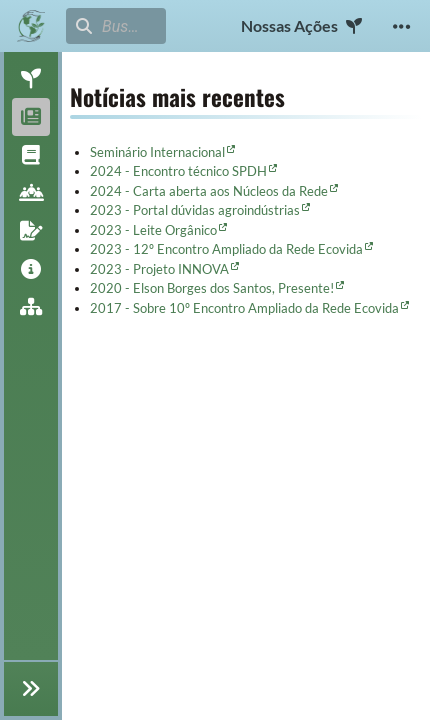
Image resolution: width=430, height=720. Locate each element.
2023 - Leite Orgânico (153, 230)
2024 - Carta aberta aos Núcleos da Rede (209, 191)
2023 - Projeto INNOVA (159, 269)
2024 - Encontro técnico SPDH (178, 171)
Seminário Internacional (157, 152)
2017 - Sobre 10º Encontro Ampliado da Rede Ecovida (244, 308)
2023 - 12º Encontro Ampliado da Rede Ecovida (226, 249)
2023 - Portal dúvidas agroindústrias (195, 210)
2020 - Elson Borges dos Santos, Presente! (212, 288)
